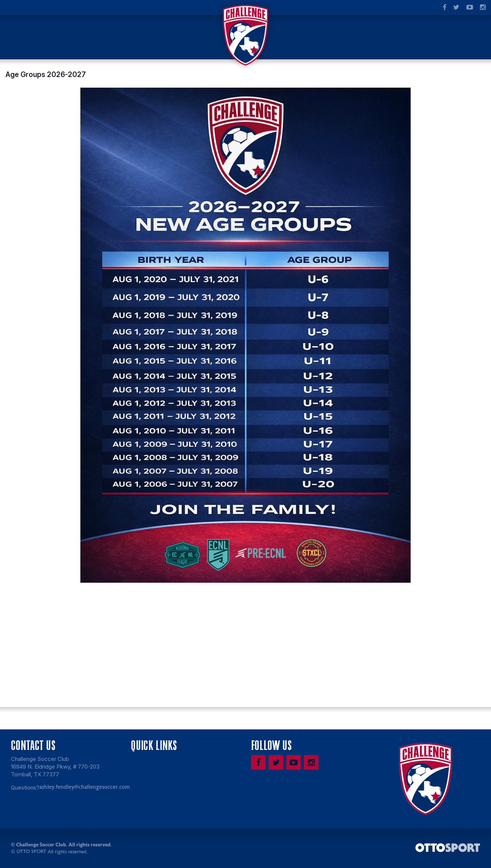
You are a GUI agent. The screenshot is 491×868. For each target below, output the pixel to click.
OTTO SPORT (31, 853)
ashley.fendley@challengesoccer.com (85, 788)
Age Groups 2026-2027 (46, 76)
